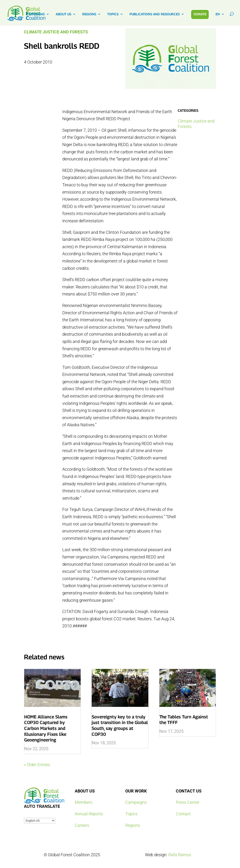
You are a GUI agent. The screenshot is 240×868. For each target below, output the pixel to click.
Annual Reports (89, 814)
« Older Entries (37, 765)
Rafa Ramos (180, 855)
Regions (133, 825)
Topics (131, 814)
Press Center (188, 802)
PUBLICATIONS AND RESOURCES (155, 14)
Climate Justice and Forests (56, 32)
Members (84, 802)
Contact (183, 814)
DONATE (200, 14)
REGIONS (89, 14)
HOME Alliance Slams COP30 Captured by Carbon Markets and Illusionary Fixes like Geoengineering (46, 728)
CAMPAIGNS (36, 14)
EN (218, 14)
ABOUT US (63, 14)
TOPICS (113, 14)
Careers (82, 825)
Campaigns (136, 802)
